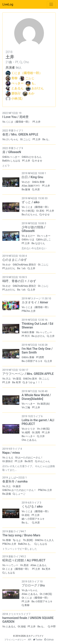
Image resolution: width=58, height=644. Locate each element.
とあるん (17, 88)
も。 (34, 83)
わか (31, 93)
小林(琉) (17, 98)
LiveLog (8, 4)
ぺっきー (17, 83)
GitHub (49, 640)
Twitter (38, 640)
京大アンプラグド (35, 636)
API (30, 640)
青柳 (14, 78)
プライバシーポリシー (15, 640)
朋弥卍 (16, 93)
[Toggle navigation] (51, 4)
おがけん (38, 88)
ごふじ (30, 78)
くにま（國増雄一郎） (27, 73)
